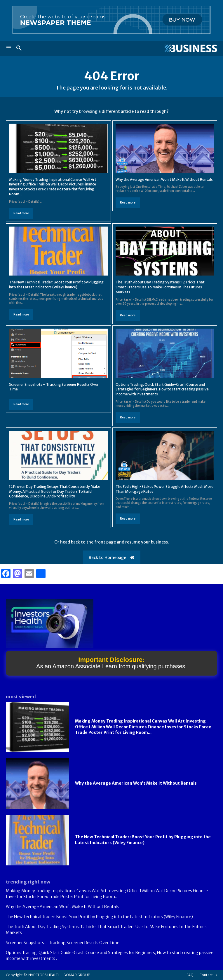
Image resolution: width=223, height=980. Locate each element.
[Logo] (164, 48)
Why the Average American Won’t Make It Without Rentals (164, 179)
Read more (21, 213)
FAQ (190, 975)
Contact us (208, 975)
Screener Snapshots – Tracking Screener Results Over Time (63, 943)
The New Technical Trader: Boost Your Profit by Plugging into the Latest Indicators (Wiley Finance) (56, 285)
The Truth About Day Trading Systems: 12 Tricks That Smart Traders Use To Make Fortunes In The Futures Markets (160, 287)
